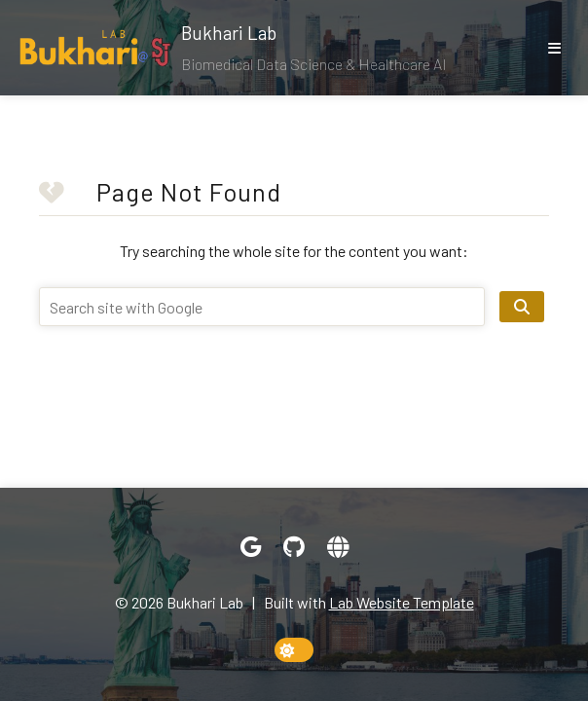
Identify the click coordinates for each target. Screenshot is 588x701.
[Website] (338, 547)
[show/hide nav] (554, 48)
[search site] (522, 307)
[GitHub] (294, 547)
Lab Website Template (402, 602)
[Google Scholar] (251, 547)
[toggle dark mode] (294, 650)
